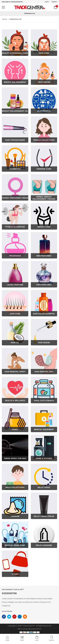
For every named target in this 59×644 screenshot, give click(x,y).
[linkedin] (20, 617)
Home (5, 19)
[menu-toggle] (3, 7)
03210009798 (9, 593)
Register (54, 2)
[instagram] (14, 617)
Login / (47, 2)
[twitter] (9, 617)
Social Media (7, 611)
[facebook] (4, 617)
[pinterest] (25, 617)
